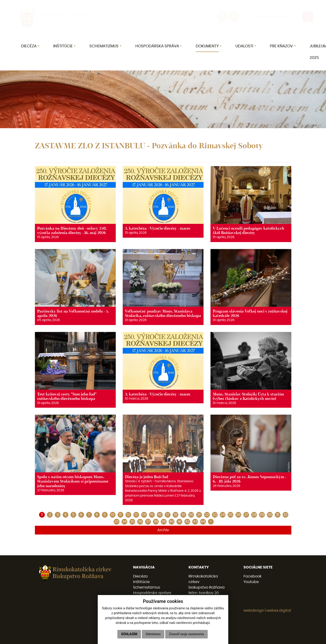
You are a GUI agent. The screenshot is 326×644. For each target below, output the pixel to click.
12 (128, 515)
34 (124, 522)
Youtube (251, 582)
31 (277, 515)
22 (207, 515)
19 (183, 515)
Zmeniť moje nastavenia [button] (186, 634)
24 (223, 515)
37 (148, 522)
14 (144, 515)
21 (199, 515)
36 (140, 522)
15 (152, 515)
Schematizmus (147, 587)
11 (120, 515)
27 (246, 515)
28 (254, 515)
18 (175, 515)
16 (160, 515)
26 (238, 515)
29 (262, 515)
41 (179, 522)
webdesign (254, 611)
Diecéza (140, 576)
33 (116, 522)
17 (168, 515)
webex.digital (279, 611)
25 (230, 515)
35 (132, 522)
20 (191, 515)
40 (171, 522)
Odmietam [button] (153, 634)
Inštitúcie (141, 582)
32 (285, 515)
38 (156, 522)
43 (195, 522)
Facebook (253, 576)
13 (136, 515)
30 (270, 515)
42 (187, 522)
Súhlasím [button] (129, 634)
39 (164, 522)
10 (113, 515)
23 (215, 515)
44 (203, 522)
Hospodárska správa (152, 593)
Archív (163, 530)
